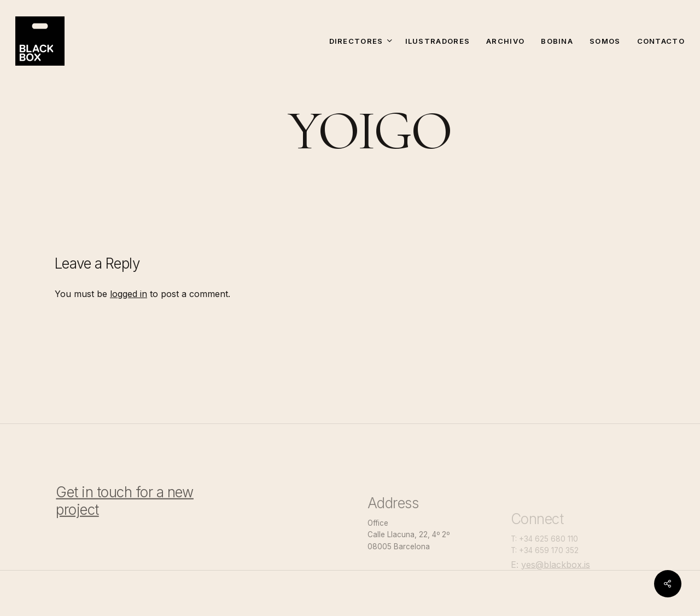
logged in (129, 294)
